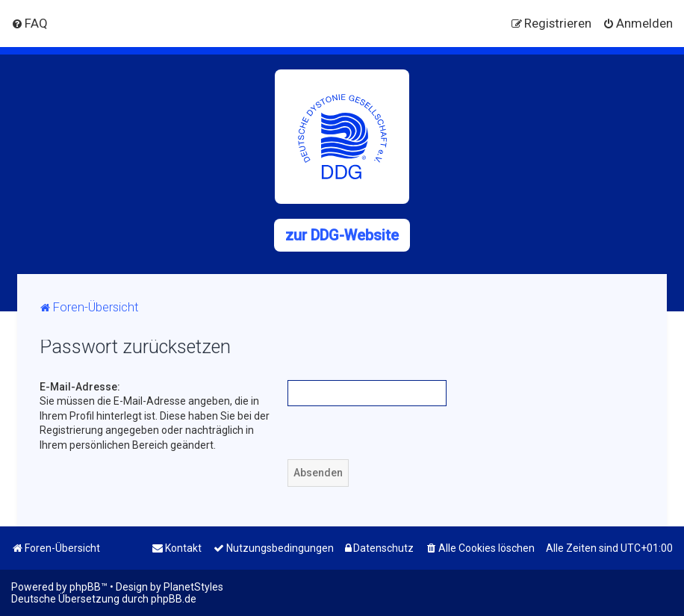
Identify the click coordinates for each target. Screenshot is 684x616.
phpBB (85, 587)
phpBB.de (174, 599)
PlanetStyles (193, 587)
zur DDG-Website (342, 235)
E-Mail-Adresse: (80, 387)
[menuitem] (29, 23)
